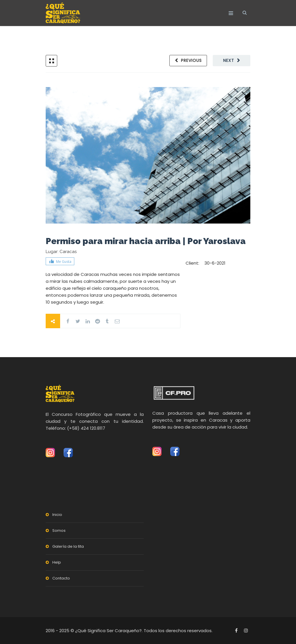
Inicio (57, 515)
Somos (59, 530)
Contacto (61, 578)
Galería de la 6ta (68, 546)
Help (57, 562)
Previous (191, 60)
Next (229, 60)
